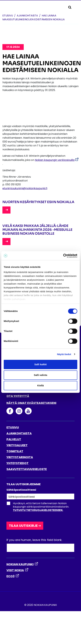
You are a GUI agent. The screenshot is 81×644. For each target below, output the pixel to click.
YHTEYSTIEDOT (18, 463)
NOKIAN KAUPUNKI (20, 564)
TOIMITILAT (15, 451)
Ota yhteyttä (18, 396)
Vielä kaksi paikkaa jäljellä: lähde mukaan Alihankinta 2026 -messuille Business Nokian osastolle (37, 230)
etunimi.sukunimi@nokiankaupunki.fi (25, 188)
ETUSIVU (13, 427)
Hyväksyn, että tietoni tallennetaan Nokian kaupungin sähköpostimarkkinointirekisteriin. (38, 507)
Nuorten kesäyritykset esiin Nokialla (38, 202)
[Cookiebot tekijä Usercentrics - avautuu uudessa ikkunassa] (63, 256)
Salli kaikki (41, 364)
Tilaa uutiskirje (23, 526)
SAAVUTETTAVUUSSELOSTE (27, 469)
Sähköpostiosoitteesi (21, 490)
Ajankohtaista (27, 16)
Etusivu (8, 16)
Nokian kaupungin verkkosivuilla (55, 160)
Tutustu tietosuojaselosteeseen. (38, 510)
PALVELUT (14, 439)
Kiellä (40, 385)
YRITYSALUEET (17, 445)
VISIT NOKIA (15, 570)
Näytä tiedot (64, 354)
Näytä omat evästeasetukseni (31, 403)
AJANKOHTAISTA (19, 433)
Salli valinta (41, 375)
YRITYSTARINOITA (20, 457)
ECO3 (10, 576)
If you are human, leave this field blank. (34, 540)
